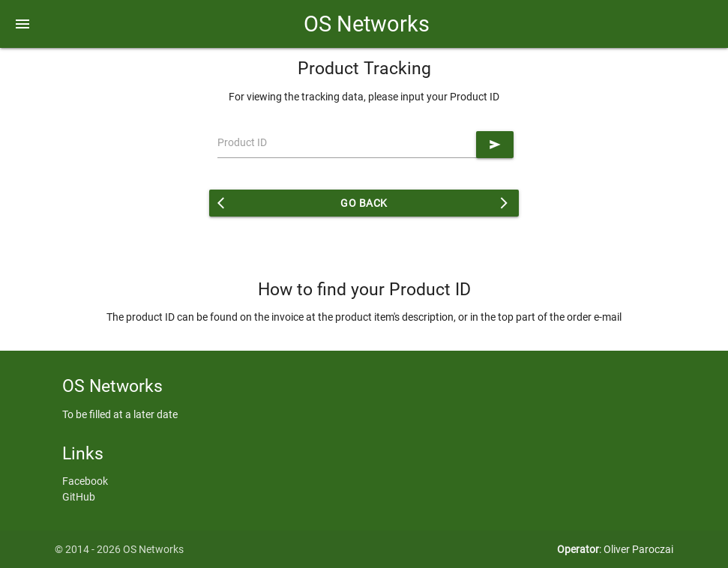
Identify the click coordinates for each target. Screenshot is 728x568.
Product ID (242, 142)
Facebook (85, 481)
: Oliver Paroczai (615, 549)
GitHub (79, 497)
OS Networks (364, 24)
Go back (364, 203)
